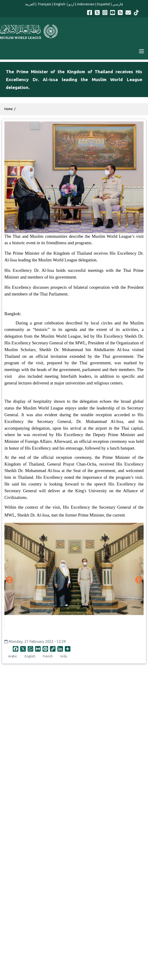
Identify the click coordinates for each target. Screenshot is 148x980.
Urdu (64, 656)
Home (9, 109)
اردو (71, 4)
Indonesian (86, 4)
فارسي (118, 4)
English (60, 4)
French (48, 656)
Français (44, 4)
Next (139, 580)
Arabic (13, 656)
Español (104, 4)
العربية (30, 4)
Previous (9, 580)
